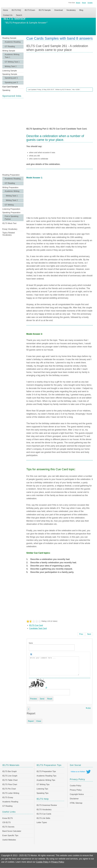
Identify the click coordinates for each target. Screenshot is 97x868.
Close (39, 721)
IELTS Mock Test (9, 223)
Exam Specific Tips (10, 835)
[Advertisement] (13, 136)
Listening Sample (10, 71)
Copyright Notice (77, 794)
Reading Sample (9, 38)
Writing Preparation (10, 187)
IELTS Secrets (8, 827)
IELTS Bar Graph (10, 771)
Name (31, 643)
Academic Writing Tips (46, 780)
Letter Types (42, 822)
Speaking (6, 90)
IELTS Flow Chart (10, 784)
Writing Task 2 (11, 66)
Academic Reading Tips (46, 776)
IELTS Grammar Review (47, 805)
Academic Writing (12, 191)
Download (59, 10)
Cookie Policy (76, 786)
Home (5, 10)
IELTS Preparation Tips (46, 771)
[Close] (29, 709)
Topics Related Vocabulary (9, 234)
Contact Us (8, 15)
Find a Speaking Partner (12, 218)
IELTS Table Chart (10, 780)
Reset (84, 3)
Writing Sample (9, 51)
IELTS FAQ (16, 10)
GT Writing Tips (43, 784)
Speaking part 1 (11, 78)
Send (42, 699)
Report (31, 721)
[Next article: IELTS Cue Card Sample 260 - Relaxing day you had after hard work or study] (89, 634)
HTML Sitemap (76, 803)
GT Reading (10, 46)
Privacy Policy (76, 790)
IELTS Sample (45, 10)
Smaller (90, 3)
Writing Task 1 (12, 196)
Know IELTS (8, 818)
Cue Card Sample (10, 87)
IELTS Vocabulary (44, 810)
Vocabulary (71, 10)
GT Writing (9, 205)
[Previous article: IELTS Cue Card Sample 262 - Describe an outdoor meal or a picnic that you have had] (81, 634)
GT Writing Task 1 (12, 62)
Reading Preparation (11, 175)
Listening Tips (42, 789)
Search (19, 15)
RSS (88, 708)
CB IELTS (6, 822)
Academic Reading (13, 42)
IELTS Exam (30, 10)
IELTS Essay (8, 797)
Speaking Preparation (11, 213)
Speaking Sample (10, 74)
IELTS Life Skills (43, 818)
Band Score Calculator (12, 831)
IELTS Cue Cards (44, 814)
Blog (81, 10)
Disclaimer (74, 799)
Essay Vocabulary (10, 229)
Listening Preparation (11, 209)
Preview (33, 699)
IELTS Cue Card (36, 625)
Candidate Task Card (38, 628)
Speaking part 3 (11, 82)
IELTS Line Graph (10, 776)
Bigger (78, 3)
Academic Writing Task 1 (12, 56)
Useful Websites (9, 840)
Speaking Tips (43, 793)
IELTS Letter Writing (11, 793)
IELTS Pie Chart (9, 789)
